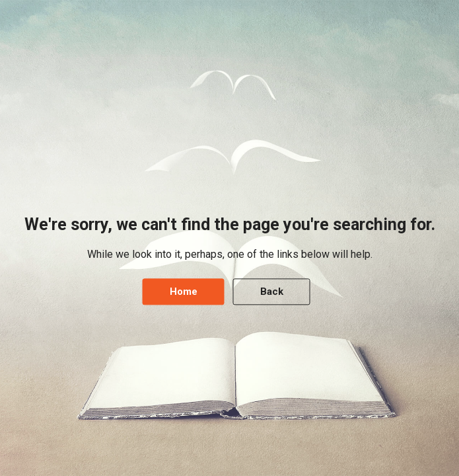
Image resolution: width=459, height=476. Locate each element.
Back (272, 292)
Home (184, 292)
